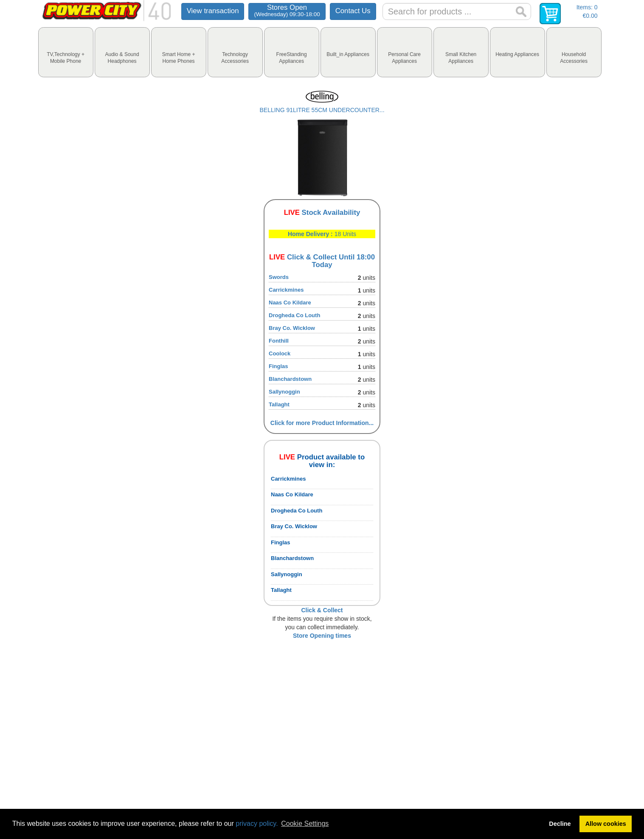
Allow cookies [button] (606, 824)
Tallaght (279, 404)
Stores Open (287, 10)
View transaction (213, 11)
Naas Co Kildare (290, 303)
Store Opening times (322, 636)
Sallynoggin (284, 392)
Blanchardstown (290, 379)
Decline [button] (560, 824)
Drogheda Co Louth (294, 315)
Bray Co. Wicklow (292, 328)
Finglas (278, 366)
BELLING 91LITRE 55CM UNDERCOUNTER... (322, 110)
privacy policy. (257, 824)
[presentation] (66, 52)
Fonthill (279, 341)
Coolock (280, 353)
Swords (279, 277)
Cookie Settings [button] (305, 824)
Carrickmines (286, 290)
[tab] (66, 52)
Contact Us (353, 11)
